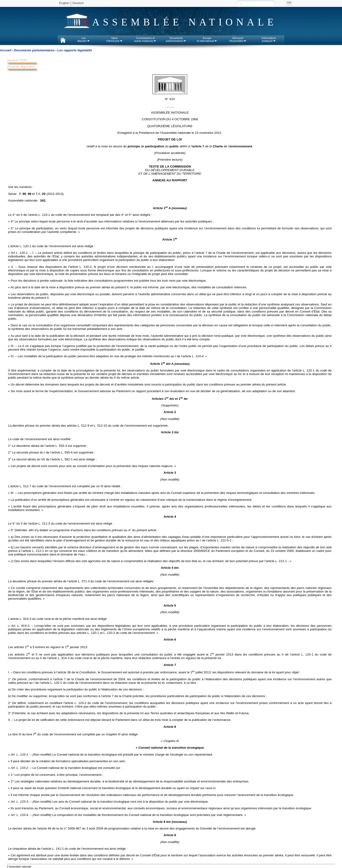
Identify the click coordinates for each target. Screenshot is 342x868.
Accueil (6, 50)
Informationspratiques (269, 39)
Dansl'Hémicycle (114, 39)
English (64, 3)
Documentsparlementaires (176, 39)
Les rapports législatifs (75, 50)
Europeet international (207, 39)
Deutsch (78, 3)
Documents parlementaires (34, 50)
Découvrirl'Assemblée (238, 39)
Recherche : (241, 3)
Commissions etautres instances (145, 39)
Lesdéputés (83, 39)
